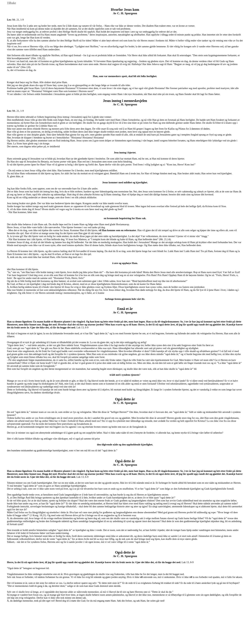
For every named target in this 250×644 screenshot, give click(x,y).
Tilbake (11, 3)
